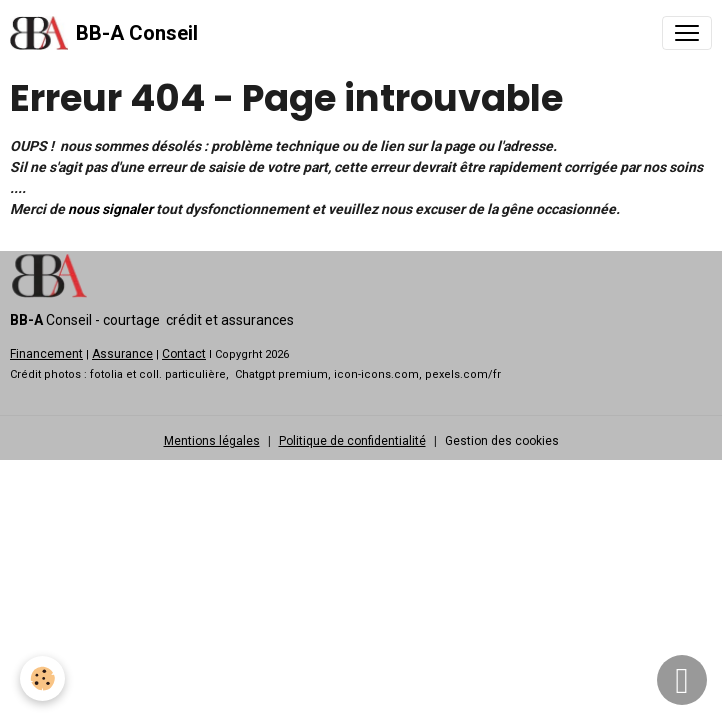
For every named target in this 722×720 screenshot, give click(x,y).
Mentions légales (212, 441)
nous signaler (110, 209)
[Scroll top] (682, 680)
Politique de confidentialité (352, 441)
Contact (184, 354)
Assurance (122, 354)
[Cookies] (42, 678)
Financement (46, 354)
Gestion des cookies (502, 441)
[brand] (104, 33)
